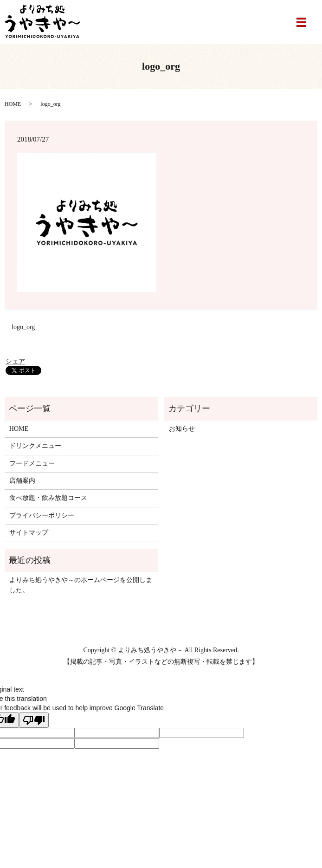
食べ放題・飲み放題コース (48, 498)
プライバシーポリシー (42, 515)
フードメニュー (32, 463)
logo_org (23, 327)
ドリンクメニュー (35, 446)
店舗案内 (22, 481)
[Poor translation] (34, 720)
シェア (15, 361)
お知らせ (182, 429)
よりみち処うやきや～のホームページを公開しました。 (81, 585)
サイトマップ (29, 533)
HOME (13, 104)
